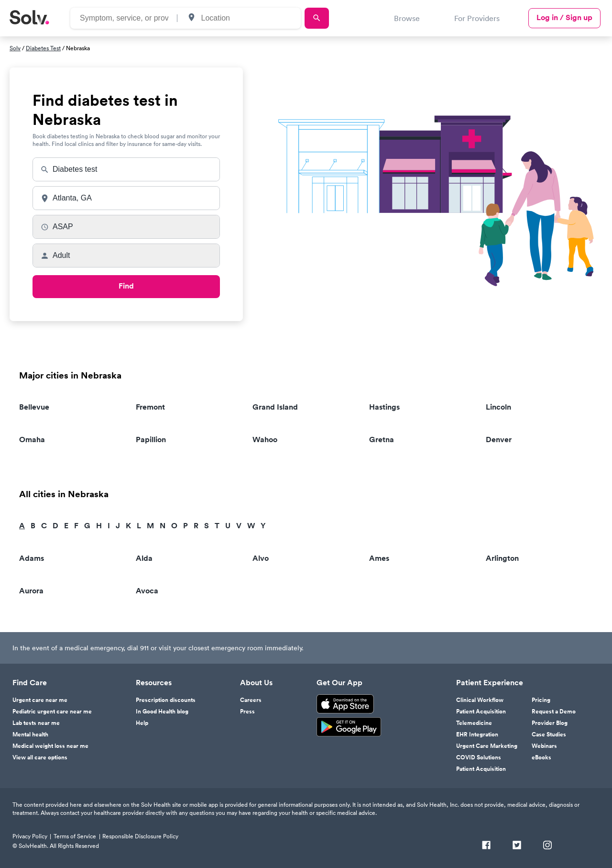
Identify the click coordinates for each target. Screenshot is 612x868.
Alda (144, 558)
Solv (15, 48)
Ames (379, 558)
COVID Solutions (479, 757)
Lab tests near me (36, 723)
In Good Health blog (162, 712)
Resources (154, 683)
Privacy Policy (30, 836)
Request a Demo (554, 712)
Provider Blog (550, 723)
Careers (251, 700)
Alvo (261, 558)
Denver (499, 440)
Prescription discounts (166, 700)
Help (142, 723)
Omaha (32, 440)
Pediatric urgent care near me (52, 712)
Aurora (31, 591)
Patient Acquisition (481, 712)
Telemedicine (474, 723)
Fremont (150, 407)
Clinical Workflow (480, 700)
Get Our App (339, 683)
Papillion (151, 440)
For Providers (477, 18)
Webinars (544, 746)
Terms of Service (75, 836)
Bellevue (34, 407)
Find (126, 286)
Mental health (30, 734)
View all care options (40, 757)
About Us (256, 683)
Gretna (382, 440)
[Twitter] (517, 846)
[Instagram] (547, 846)
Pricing (541, 700)
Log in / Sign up (564, 17)
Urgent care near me (40, 700)
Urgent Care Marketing (487, 746)
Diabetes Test (43, 48)
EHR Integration (477, 734)
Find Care (30, 683)
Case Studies (549, 734)
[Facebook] (486, 846)
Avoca (147, 591)
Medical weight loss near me (50, 746)
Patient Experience (490, 683)
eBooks (541, 757)
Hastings (384, 407)
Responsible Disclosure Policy (140, 836)
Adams (32, 558)
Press (247, 712)
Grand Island (275, 407)
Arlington (502, 558)
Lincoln (498, 407)
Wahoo (265, 440)
